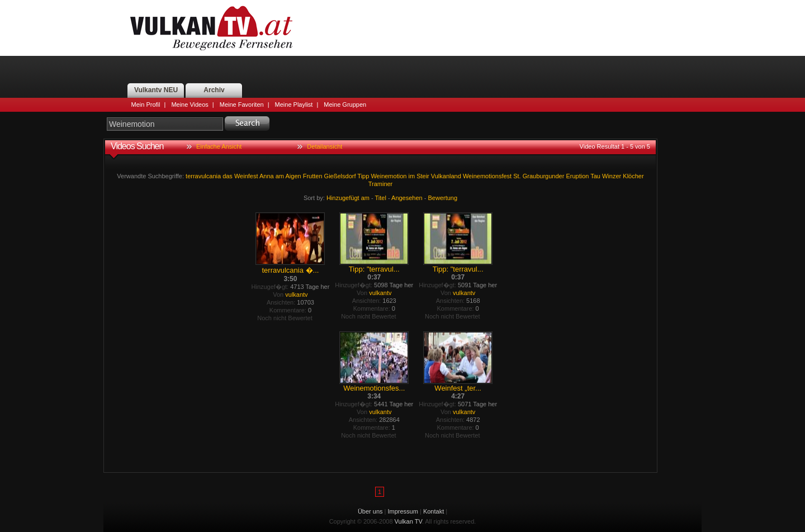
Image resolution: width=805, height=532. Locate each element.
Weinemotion (389, 176)
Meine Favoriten (242, 104)
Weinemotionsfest (487, 176)
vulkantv (296, 294)
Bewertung (443, 198)
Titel (381, 198)
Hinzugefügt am (348, 198)
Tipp (363, 176)
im (411, 176)
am (280, 176)
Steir (423, 176)
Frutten (313, 176)
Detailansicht (325, 146)
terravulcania (203, 176)
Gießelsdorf (340, 176)
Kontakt (434, 511)
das (228, 176)
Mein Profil (146, 104)
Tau (595, 176)
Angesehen (407, 198)
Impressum (403, 511)
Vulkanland (446, 176)
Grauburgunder (544, 176)
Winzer (612, 176)
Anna (267, 176)
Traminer (381, 184)
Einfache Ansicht (219, 146)
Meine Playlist (294, 104)
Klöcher (633, 176)
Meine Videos (190, 104)
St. (517, 176)
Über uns (370, 511)
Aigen (293, 176)
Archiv (214, 90)
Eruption (577, 176)
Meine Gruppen (345, 104)
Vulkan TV (211, 28)
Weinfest (246, 176)
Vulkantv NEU (156, 90)
